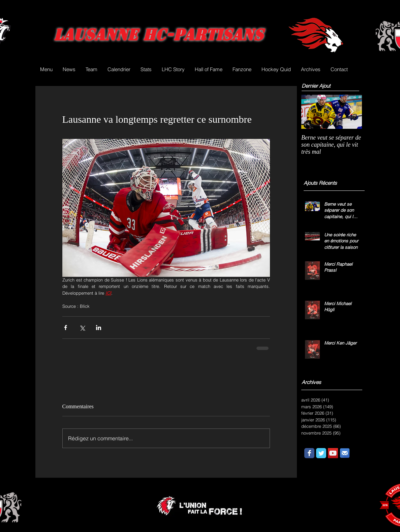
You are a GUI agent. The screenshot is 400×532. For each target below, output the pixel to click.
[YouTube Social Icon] (333, 453)
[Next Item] (351, 112)
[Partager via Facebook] (66, 328)
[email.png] (345, 453)
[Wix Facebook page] (309, 453)
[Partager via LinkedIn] (99, 328)
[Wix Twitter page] (321, 453)
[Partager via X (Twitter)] (82, 328)
